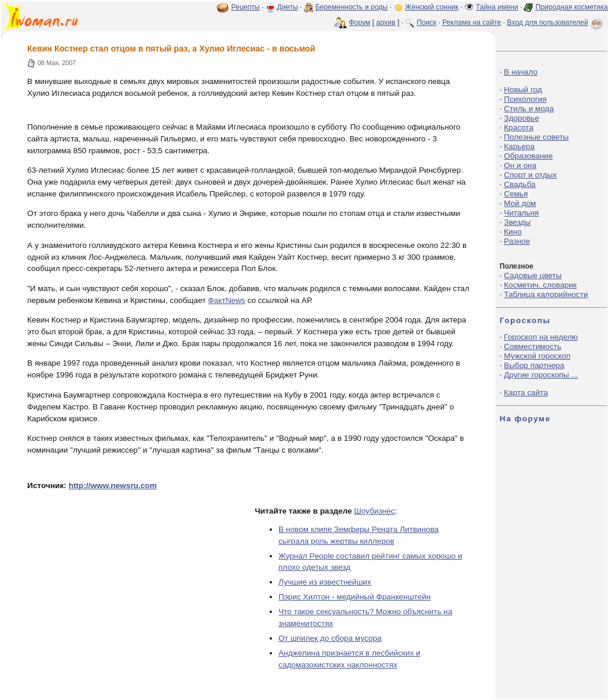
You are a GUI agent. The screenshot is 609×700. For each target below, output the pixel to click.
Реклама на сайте (472, 22)
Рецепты (245, 7)
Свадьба (519, 184)
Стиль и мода (529, 109)
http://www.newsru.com (113, 486)
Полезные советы (536, 137)
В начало (521, 72)
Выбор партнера (534, 365)
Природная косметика (572, 7)
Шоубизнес (375, 511)
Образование (528, 156)
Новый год (523, 90)
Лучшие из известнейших (325, 582)
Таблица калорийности (546, 294)
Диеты (288, 7)
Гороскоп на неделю (541, 337)
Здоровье (521, 118)
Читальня (521, 213)
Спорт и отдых (530, 175)
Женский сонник (432, 7)
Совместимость (532, 346)
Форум (359, 22)
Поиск (427, 22)
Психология (525, 99)
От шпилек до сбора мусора (330, 638)
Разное (517, 241)
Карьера (519, 146)
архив (386, 22)
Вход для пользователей (556, 22)
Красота (519, 128)
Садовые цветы (532, 275)
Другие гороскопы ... (541, 375)
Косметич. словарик (540, 285)
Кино (513, 232)
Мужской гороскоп (537, 356)
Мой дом (520, 203)
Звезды (517, 222)
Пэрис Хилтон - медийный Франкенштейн (354, 597)
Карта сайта (526, 393)
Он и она (520, 165)
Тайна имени (497, 7)
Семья (516, 194)
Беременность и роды (352, 7)
